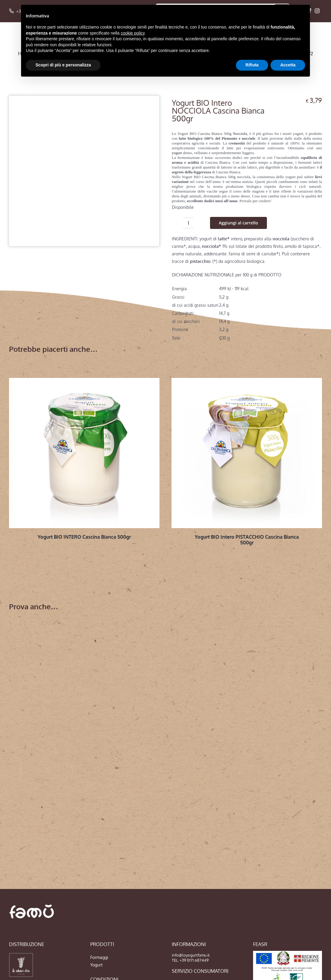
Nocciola (240, 134)
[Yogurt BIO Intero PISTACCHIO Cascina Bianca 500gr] (247, 453)
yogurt (177, 153)
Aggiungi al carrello (238, 223)
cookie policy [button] (133, 33)
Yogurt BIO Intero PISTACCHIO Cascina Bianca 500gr (247, 540)
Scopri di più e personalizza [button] (63, 65)
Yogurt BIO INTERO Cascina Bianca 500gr (84, 537)
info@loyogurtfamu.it (191, 955)
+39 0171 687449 (194, 960)
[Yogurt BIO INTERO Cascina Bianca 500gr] (84, 453)
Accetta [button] (288, 65)
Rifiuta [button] (252, 65)
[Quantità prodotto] (188, 223)
